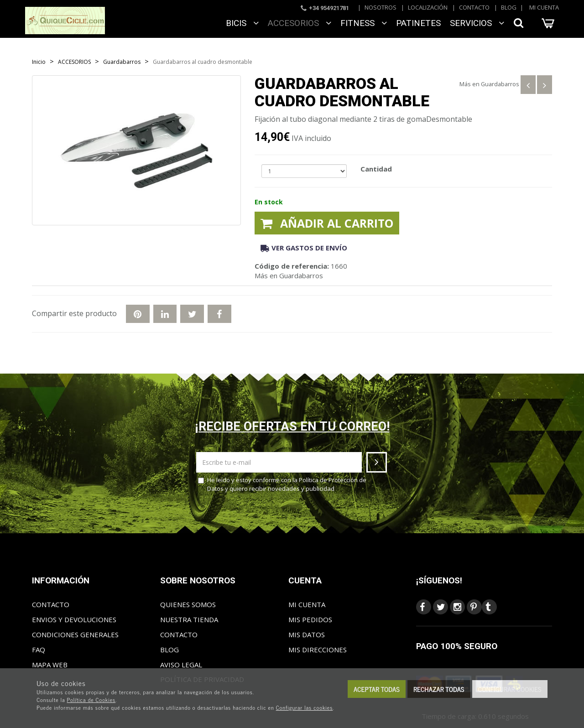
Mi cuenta (544, 7)
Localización (428, 7)
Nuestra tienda (189, 619)
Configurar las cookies (305, 707)
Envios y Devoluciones (74, 619)
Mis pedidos (310, 619)
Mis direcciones (318, 650)
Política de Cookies (91, 700)
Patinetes (418, 23)
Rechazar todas (439, 689)
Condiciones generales (75, 634)
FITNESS (364, 23)
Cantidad (376, 169)
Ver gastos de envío (304, 248)
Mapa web (50, 665)
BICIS (242, 23)
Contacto (474, 7)
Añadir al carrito (327, 223)
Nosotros (381, 7)
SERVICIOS (477, 23)
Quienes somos (188, 604)
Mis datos (307, 634)
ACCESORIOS (300, 23)
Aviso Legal (181, 665)
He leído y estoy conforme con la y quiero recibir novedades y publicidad (282, 484)
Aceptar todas (377, 689)
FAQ (39, 650)
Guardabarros (500, 84)
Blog (509, 7)
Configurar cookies (510, 689)
